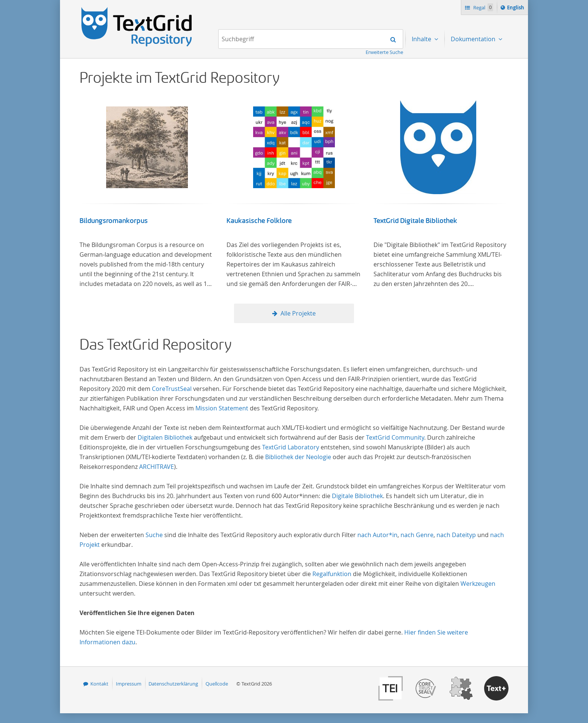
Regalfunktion (332, 574)
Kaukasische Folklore (259, 221)
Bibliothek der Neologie (298, 457)
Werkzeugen (478, 584)
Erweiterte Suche (384, 52)
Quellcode (217, 684)
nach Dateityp (456, 535)
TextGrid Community (395, 437)
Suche (154, 535)
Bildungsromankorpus (114, 221)
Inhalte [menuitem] (422, 39)
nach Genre (417, 535)
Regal (483, 7)
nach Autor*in (377, 535)
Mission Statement (222, 408)
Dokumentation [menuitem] (474, 39)
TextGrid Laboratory (291, 447)
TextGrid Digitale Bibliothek (415, 221)
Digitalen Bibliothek (165, 437)
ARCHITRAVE (157, 467)
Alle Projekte (298, 313)
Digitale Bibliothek (357, 496)
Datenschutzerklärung (173, 684)
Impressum (129, 684)
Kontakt (99, 684)
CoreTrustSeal (172, 389)
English (517, 9)
